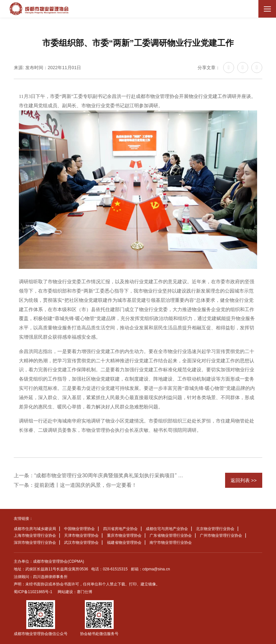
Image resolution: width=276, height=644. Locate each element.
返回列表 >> (244, 480)
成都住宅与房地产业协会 (167, 529)
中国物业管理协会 (79, 529)
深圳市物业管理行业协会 (35, 543)
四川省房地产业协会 (120, 529)
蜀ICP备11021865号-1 (33, 592)
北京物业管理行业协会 (215, 529)
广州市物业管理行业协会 (221, 535)
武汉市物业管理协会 (81, 543)
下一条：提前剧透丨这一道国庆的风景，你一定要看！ (75, 485)
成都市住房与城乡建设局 (35, 529)
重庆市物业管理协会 (124, 535)
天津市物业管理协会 (81, 535)
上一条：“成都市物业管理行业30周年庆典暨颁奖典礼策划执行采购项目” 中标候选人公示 (101, 475)
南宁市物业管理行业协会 (171, 543)
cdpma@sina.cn (156, 569)
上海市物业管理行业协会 (35, 535)
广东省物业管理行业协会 (171, 535)
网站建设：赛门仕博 (75, 592)
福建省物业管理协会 (124, 543)
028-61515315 (115, 569)
